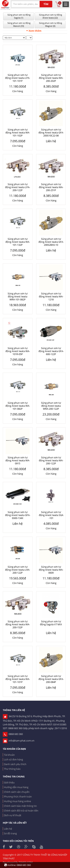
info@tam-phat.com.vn (19, 741)
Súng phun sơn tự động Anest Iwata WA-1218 (51, 296)
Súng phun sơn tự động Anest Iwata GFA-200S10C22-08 (51, 133)
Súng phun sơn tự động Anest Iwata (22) (50, 16)
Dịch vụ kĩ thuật (13, 815)
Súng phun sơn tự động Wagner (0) (50, 24)
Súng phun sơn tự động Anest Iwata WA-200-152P (18, 624)
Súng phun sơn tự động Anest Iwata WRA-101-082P (18, 296)
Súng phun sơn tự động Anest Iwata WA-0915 (18, 460)
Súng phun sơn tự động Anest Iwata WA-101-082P (18, 406)
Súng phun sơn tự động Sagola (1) (19, 16)
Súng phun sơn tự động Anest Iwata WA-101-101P (18, 679)
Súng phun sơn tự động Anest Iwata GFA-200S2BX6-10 (51, 242)
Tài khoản (9, 755)
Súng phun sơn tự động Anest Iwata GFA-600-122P (51, 351)
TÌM (46, 4)
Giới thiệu (9, 782)
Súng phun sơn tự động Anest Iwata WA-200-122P (51, 460)
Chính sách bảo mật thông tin (20, 806)
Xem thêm (34, 31)
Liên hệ (8, 829)
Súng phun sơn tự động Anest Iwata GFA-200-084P (51, 679)
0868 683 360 (13, 734)
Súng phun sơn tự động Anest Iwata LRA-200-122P (18, 570)
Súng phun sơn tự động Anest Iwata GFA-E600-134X (18, 515)
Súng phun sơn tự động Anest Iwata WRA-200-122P (51, 406)
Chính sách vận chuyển (17, 792)
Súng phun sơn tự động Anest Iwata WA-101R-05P (18, 351)
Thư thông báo (12, 769)
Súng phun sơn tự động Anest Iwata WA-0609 (51, 570)
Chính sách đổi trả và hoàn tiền (21, 811)
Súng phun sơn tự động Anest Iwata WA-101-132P (18, 242)
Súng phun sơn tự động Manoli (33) (19, 24)
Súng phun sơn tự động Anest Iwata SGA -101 (51, 515)
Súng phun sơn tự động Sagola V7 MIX (51, 623)
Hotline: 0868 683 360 (18, 865)
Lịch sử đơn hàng (13, 759)
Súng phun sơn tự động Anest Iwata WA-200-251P (51, 187)
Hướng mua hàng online (17, 801)
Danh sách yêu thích (15, 764)
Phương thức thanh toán (18, 797)
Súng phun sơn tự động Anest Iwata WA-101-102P (18, 133)
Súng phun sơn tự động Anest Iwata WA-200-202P (51, 78)
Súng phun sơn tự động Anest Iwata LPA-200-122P (18, 187)
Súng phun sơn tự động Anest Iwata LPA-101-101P (18, 78)
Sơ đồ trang (10, 833)
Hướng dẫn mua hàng (16, 787)
